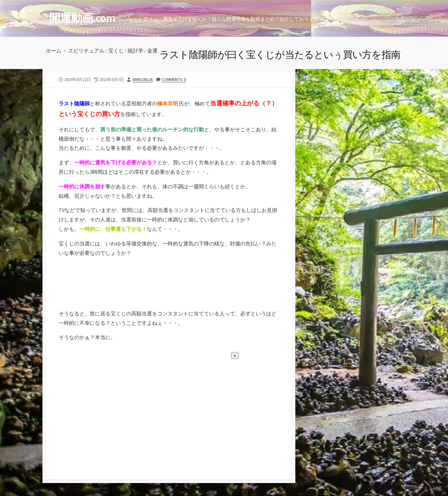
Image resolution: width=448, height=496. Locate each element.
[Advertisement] (97, 291)
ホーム (53, 50)
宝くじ (116, 50)
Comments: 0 (174, 79)
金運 (152, 50)
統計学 (136, 50)
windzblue (143, 79)
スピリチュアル (86, 50)
